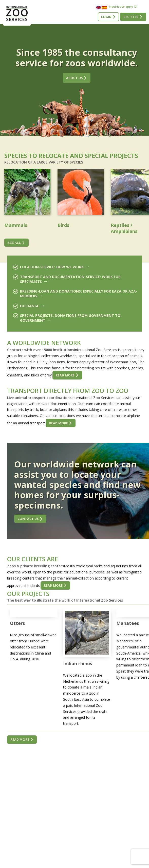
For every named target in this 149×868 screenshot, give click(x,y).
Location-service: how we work (52, 267)
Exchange (30, 306)
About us (74, 78)
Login (106, 17)
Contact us (28, 519)
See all (14, 243)
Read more (65, 375)
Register (131, 17)
